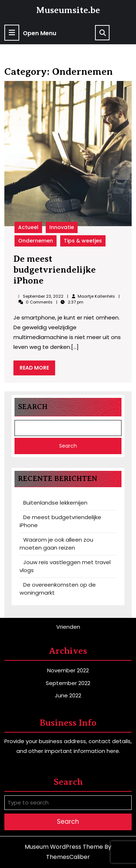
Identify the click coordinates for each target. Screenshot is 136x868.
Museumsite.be (68, 10)
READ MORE (37, 369)
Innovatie (62, 227)
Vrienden (68, 627)
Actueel (28, 227)
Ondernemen (36, 241)
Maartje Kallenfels (96, 296)
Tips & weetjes (83, 241)
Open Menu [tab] (30, 33)
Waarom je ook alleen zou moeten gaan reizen (56, 544)
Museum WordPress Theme (64, 847)
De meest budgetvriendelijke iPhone (54, 269)
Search (33, 407)
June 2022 (68, 695)
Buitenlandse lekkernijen (55, 503)
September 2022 (68, 683)
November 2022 (68, 670)
